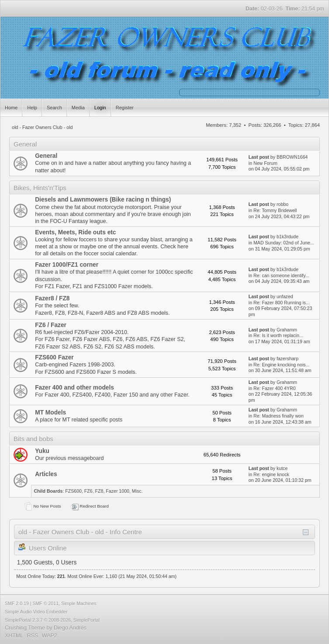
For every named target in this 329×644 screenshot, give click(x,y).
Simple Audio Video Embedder (36, 612)
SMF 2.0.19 (17, 603)
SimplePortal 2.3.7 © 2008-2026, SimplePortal (52, 620)
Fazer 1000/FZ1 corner (67, 265)
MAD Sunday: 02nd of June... (284, 243)
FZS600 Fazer (54, 357)
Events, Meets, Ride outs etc (75, 232)
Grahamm (287, 330)
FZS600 (73, 491)
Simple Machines (79, 603)
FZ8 (99, 491)
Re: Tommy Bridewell (275, 210)
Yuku (42, 451)
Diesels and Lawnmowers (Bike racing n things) (103, 200)
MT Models (50, 413)
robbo (282, 204)
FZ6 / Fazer (51, 325)
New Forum (265, 163)
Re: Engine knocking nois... (281, 365)
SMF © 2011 (45, 603)
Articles (46, 474)
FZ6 (88, 491)
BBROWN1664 (292, 157)
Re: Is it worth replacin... (278, 335)
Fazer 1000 (118, 491)
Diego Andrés (70, 628)
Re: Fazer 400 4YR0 (275, 388)
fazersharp (287, 359)
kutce (282, 468)
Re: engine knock (271, 474)
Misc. (137, 491)
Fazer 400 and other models (74, 388)
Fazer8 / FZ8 (52, 298)
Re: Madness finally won (279, 416)
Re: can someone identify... (281, 275)
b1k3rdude (287, 237)
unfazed (285, 296)
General (46, 156)
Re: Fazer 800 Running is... (282, 303)
